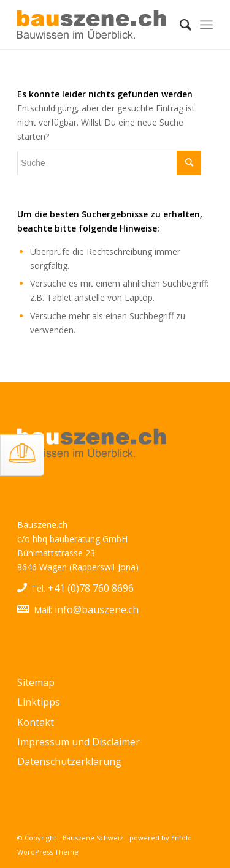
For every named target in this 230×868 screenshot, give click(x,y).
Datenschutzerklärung (69, 761)
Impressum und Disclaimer (79, 742)
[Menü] (206, 25)
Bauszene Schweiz (93, 838)
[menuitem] (179, 25)
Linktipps (39, 702)
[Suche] (179, 25)
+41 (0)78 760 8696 (91, 588)
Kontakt (36, 722)
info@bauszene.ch (97, 609)
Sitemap (36, 682)
